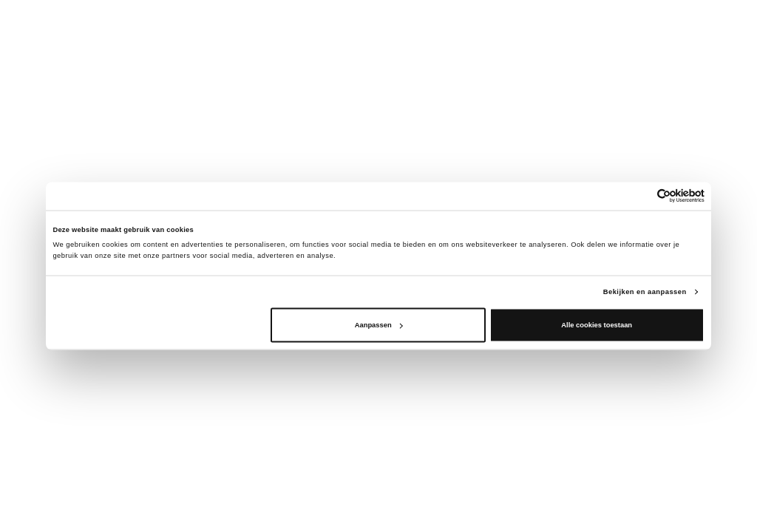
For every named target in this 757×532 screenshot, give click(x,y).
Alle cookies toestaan (597, 325)
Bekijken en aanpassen (645, 291)
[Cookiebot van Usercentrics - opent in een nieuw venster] (640, 196)
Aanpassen (379, 325)
